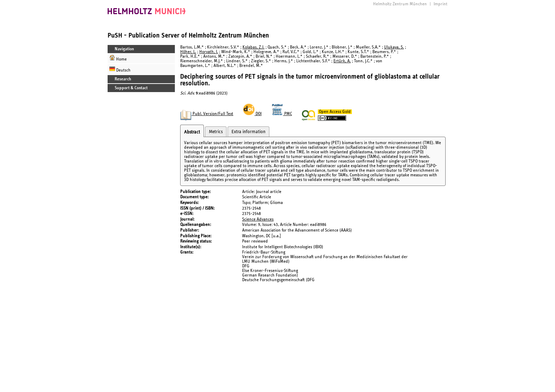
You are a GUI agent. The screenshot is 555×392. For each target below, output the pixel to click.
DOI (252, 114)
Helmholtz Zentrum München (400, 4)
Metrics (216, 132)
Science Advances (258, 219)
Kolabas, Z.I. (253, 47)
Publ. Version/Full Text (207, 114)
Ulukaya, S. (394, 47)
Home (118, 58)
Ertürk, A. (342, 61)
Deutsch (120, 69)
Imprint (440, 4)
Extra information (248, 132)
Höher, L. (188, 52)
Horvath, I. (209, 52)
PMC (282, 114)
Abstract (192, 132)
